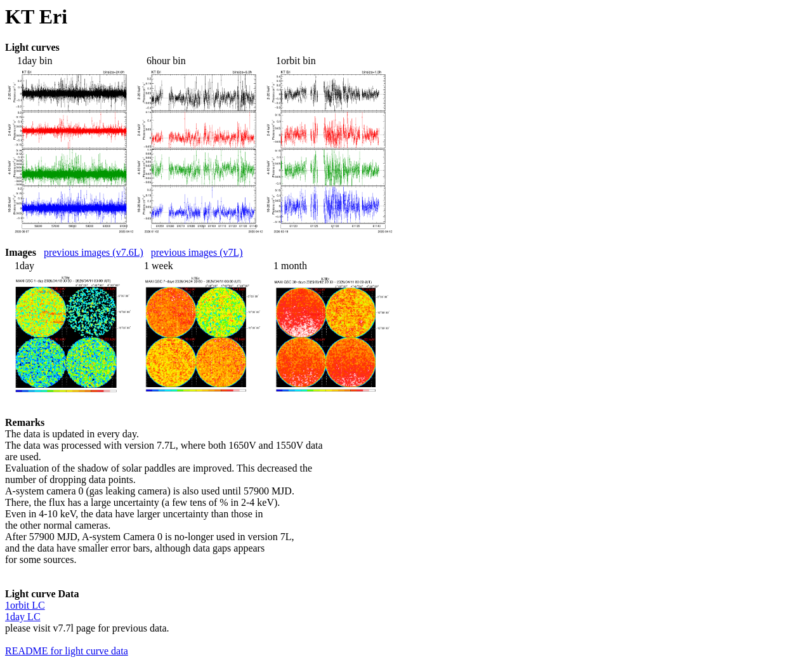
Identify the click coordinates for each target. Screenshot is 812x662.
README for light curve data (67, 651)
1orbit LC (25, 605)
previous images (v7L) (197, 252)
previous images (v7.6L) (94, 252)
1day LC (23, 617)
